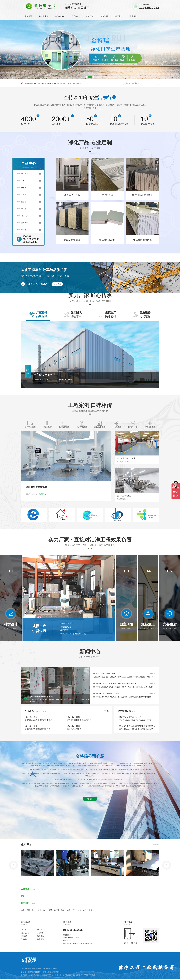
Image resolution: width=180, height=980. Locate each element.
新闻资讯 (104, 16)
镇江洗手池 (77, 83)
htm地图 (92, 975)
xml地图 (86, 975)
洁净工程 (58, 975)
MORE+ (156, 884)
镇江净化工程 (39, 83)
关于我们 (119, 16)
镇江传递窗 (60, 16)
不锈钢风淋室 (34, 975)
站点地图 (40, 939)
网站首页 (28, 16)
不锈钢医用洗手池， (48, 975)
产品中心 (75, 16)
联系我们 (133, 16)
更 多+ (17, 711)
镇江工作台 (67, 83)
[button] (88, 77)
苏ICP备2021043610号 (36, 972)
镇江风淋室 (44, 16)
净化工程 (90, 16)
